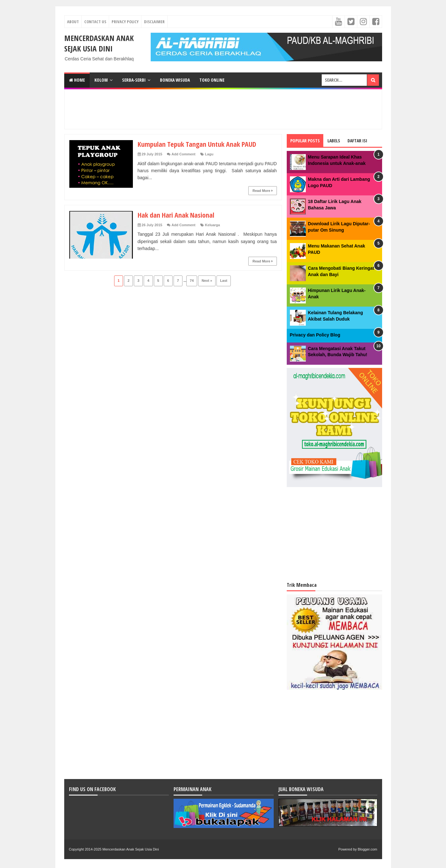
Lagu (209, 154)
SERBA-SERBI (134, 80)
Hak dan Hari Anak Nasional (176, 215)
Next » (207, 281)
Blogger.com (367, 849)
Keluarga (213, 225)
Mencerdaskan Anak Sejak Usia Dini (99, 43)
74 (192, 281)
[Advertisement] (223, 108)
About (73, 22)
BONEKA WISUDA (175, 80)
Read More (262, 191)
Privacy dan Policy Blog (315, 335)
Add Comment (184, 154)
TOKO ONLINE (212, 80)
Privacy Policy (125, 22)
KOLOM (101, 80)
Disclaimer (154, 22)
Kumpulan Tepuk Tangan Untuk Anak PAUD (197, 144)
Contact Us (95, 22)
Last (224, 281)
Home (77, 80)
